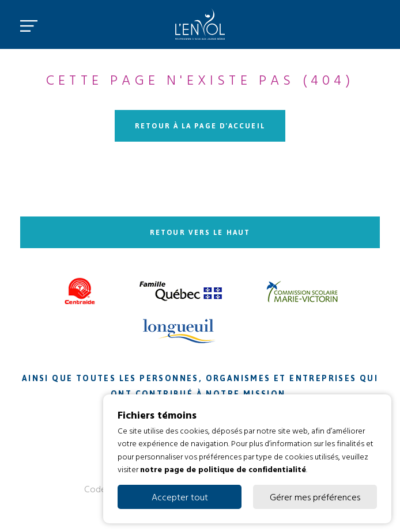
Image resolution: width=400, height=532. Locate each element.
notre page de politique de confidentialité (223, 469)
